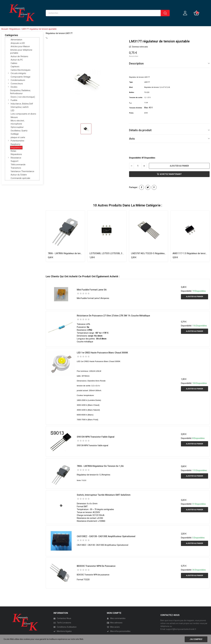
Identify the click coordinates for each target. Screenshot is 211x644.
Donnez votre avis (140, 47)
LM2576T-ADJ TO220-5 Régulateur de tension (149, 253)
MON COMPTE (114, 613)
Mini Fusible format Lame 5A (92, 290)
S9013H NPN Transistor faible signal (96, 437)
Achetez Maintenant (169, 174)
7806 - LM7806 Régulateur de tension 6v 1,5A (65, 253)
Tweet (148, 187)
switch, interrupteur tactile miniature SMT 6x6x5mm (104, 495)
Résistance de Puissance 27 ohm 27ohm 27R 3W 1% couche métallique (113, 316)
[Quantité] (138, 166)
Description (136, 63)
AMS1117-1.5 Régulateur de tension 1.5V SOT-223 (190, 253)
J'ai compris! (196, 639)
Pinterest (154, 187)
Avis (132, 139)
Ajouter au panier (179, 166)
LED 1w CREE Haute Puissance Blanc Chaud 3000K (102, 353)
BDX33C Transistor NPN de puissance (96, 566)
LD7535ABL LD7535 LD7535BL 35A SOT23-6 (107, 253)
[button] (9, 73)
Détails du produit (140, 130)
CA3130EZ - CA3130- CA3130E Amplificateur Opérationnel (106, 536)
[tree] (22, 109)
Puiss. (131, 113)
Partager (142, 187)
